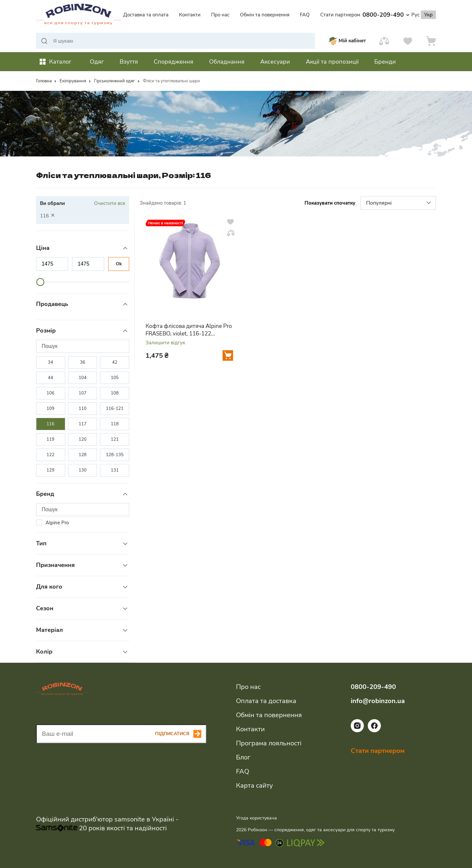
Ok (119, 264)
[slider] (40, 282)
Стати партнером (340, 15)
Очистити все (110, 203)
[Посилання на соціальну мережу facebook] (374, 731)
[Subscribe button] (181, 734)
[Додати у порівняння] (231, 233)
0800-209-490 (386, 15)
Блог (243, 757)
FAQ (305, 15)
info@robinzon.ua (378, 701)
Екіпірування (73, 81)
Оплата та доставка (266, 701)
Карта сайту (254, 786)
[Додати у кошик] (228, 355)
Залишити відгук (165, 343)
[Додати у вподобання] (230, 222)
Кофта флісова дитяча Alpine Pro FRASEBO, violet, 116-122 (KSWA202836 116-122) (189, 330)
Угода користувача (256, 818)
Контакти (190, 15)
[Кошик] (431, 41)
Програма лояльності (269, 743)
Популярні (399, 203)
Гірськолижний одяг (115, 81)
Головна (44, 81)
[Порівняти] (384, 41)
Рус (415, 15)
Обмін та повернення (265, 15)
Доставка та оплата (146, 15)
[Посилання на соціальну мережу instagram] (357, 731)
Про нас (220, 15)
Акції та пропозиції (332, 62)
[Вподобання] (408, 41)
